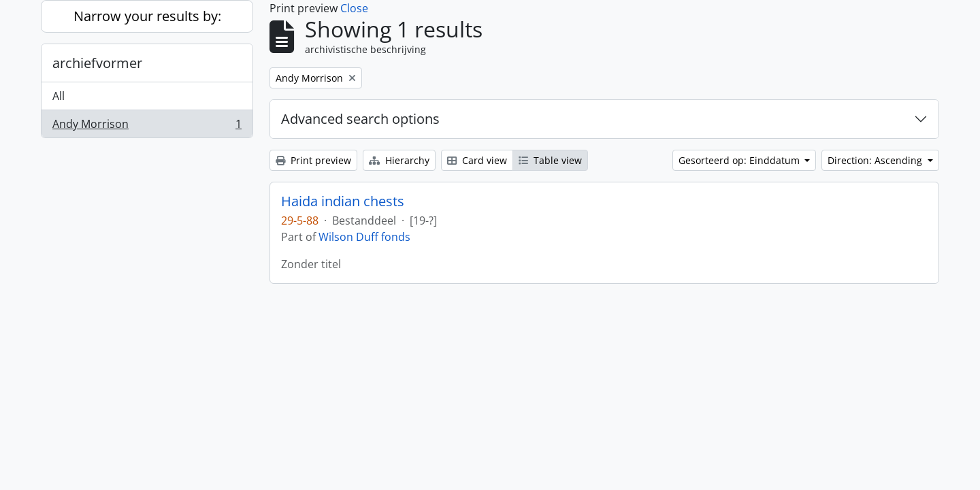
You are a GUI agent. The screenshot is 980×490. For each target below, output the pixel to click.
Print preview (313, 160)
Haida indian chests (343, 201)
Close (354, 8)
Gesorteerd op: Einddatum (740, 160)
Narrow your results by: (147, 16)
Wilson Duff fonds (364, 237)
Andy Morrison (147, 127)
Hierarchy (399, 160)
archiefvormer (97, 63)
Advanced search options (360, 119)
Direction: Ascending (876, 160)
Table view (550, 160)
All (59, 96)
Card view (477, 160)
